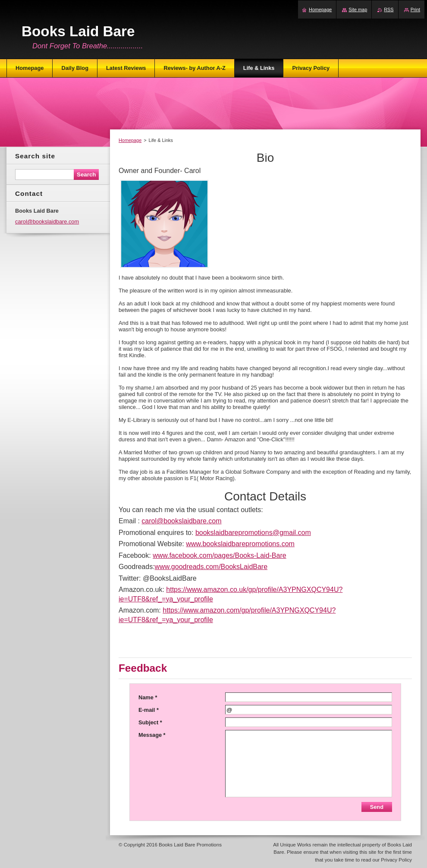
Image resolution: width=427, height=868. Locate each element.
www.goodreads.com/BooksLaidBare (211, 567)
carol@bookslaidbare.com (181, 521)
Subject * (150, 722)
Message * (152, 735)
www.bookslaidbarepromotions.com (240, 544)
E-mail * (149, 710)
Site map (358, 9)
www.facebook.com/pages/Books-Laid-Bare (220, 555)
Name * (148, 697)
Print (415, 9)
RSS (389, 9)
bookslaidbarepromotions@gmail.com (253, 533)
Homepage (130, 140)
